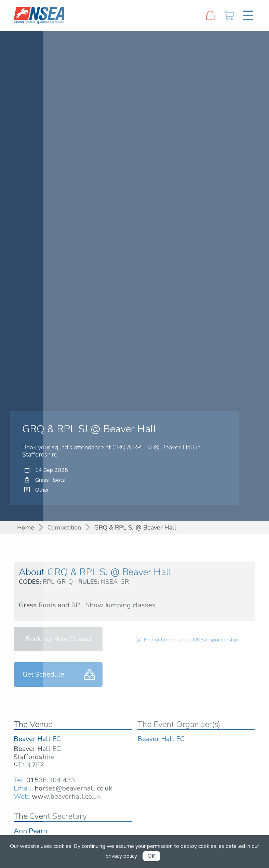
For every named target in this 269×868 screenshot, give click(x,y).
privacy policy (121, 856)
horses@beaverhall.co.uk (73, 788)
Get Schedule (43, 674)
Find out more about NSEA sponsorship (186, 640)
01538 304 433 (51, 780)
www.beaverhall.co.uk (66, 797)
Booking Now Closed (58, 639)
